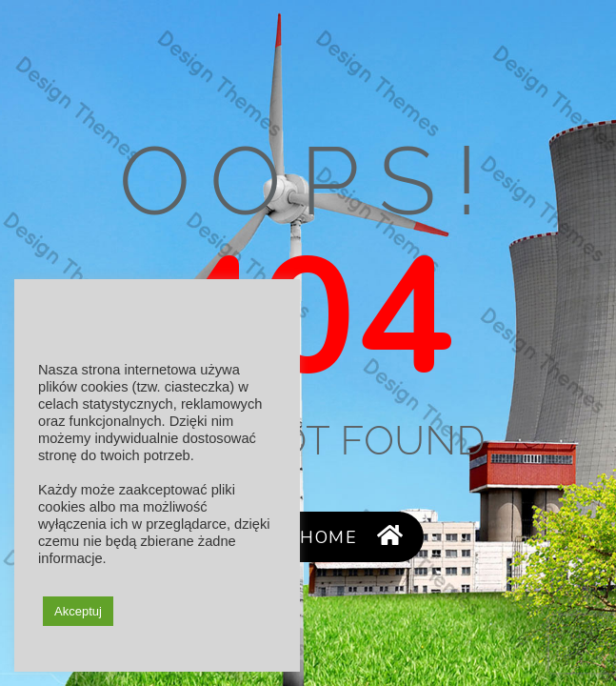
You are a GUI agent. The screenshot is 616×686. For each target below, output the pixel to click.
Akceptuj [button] (78, 611)
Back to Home (308, 537)
